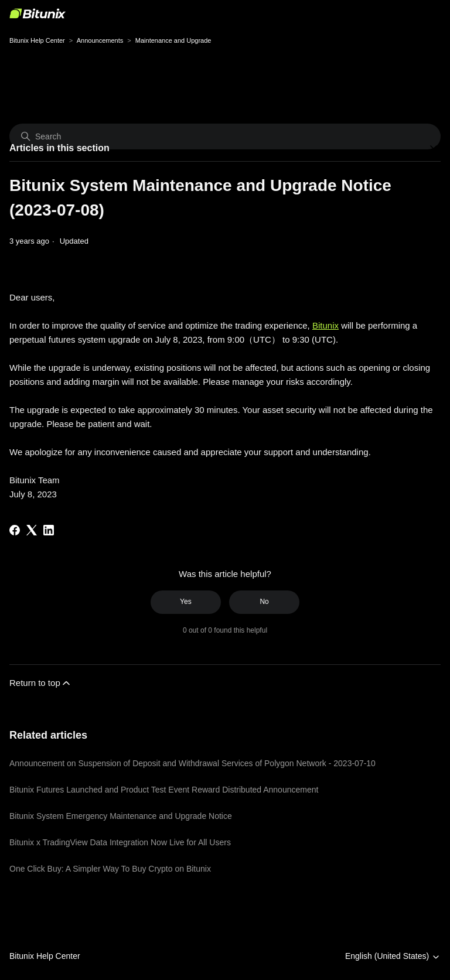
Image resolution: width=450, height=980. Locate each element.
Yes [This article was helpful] (186, 602)
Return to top (41, 683)
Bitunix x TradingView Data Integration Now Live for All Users (120, 842)
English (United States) (393, 956)
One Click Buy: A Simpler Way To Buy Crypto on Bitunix (110, 869)
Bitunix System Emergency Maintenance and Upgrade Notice (121, 816)
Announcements (100, 40)
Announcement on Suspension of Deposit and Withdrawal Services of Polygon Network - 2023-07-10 (192, 763)
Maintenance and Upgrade (173, 40)
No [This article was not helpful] (264, 602)
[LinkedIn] (49, 530)
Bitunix (325, 325)
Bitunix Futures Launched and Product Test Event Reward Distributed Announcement (164, 790)
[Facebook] (15, 530)
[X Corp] (32, 530)
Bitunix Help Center (37, 40)
